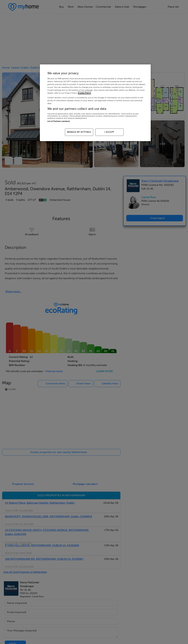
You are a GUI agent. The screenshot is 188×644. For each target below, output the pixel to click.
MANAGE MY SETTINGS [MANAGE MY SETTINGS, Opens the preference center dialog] (79, 132)
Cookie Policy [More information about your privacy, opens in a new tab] (84, 93)
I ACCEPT (109, 132)
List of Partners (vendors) (59, 121)
